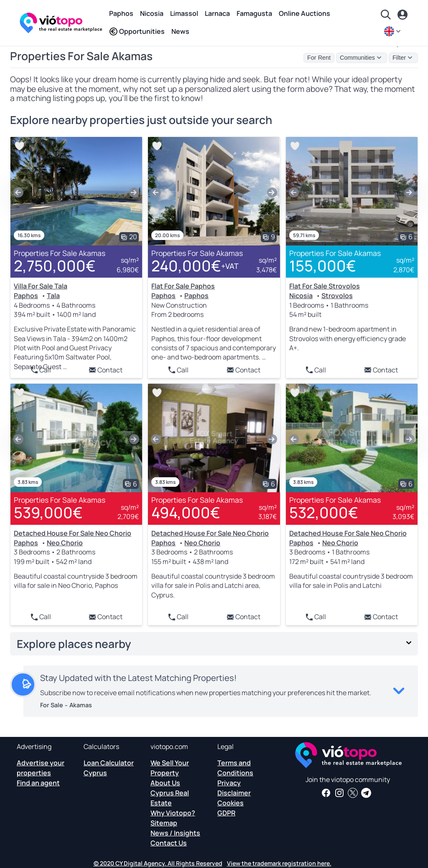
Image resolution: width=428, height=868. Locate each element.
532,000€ (324, 512)
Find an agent (38, 783)
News (180, 31)
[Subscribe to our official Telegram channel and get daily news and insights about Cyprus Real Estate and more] (366, 793)
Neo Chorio (65, 543)
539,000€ (48, 512)
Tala (53, 296)
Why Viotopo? (173, 813)
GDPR (226, 813)
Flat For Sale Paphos (183, 286)
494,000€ (186, 512)
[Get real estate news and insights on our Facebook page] (326, 793)
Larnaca (217, 13)
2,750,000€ (55, 266)
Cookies (231, 803)
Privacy (229, 783)
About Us (165, 783)
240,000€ (195, 266)
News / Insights (175, 833)
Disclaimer (234, 793)
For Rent (319, 58)
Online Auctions (304, 13)
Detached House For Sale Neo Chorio (73, 533)
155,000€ (323, 266)
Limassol (184, 13)
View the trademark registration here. (279, 863)
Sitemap (164, 823)
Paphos (121, 13)
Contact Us (169, 843)
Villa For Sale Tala (41, 286)
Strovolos (337, 296)
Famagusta (254, 13)
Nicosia (152, 13)
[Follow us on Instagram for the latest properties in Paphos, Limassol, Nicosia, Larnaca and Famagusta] (339, 793)
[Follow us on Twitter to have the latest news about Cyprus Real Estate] (353, 793)
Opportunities (137, 31)
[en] (393, 31)
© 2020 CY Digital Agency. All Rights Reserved (158, 863)
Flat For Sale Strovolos (325, 286)
